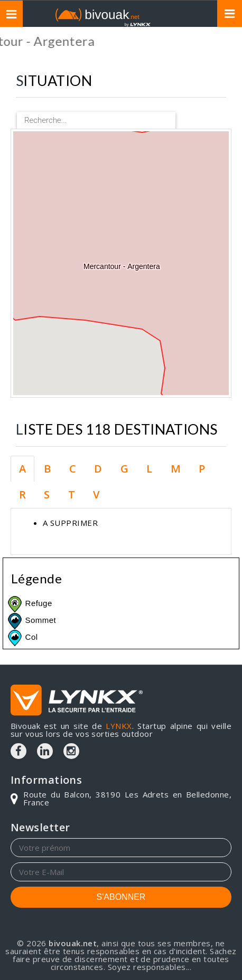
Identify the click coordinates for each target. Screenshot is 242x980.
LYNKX (119, 726)
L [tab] (149, 469)
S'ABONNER (121, 897)
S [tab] (47, 494)
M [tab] (176, 469)
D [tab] (98, 469)
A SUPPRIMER (70, 523)
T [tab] (72, 494)
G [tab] (124, 469)
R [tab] (22, 494)
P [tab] (202, 469)
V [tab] (96, 494)
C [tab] (73, 469)
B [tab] (47, 469)
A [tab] (22, 469)
